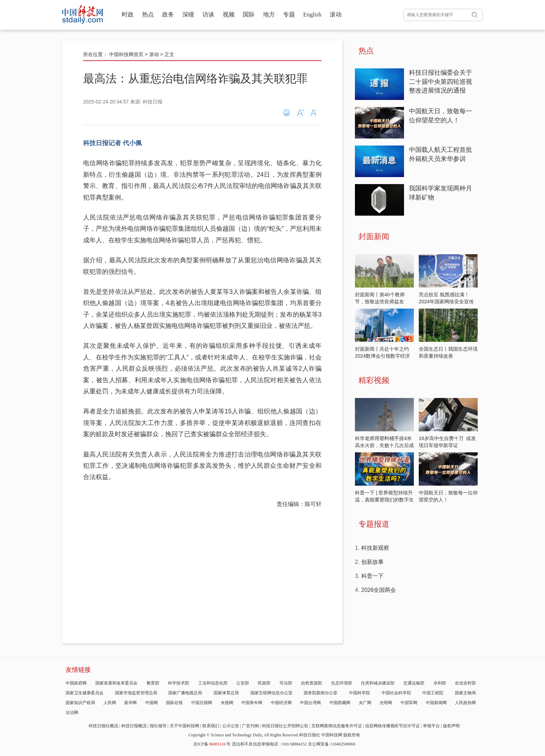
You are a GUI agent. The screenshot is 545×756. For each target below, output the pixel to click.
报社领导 (158, 726)
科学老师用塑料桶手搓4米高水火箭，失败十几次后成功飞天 (384, 445)
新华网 (130, 703)
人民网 (110, 703)
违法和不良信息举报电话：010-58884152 (269, 744)
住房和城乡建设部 (378, 683)
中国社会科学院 (396, 693)
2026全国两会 (379, 590)
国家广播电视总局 (185, 693)
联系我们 (211, 726)
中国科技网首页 (126, 54)
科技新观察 (375, 548)
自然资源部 (311, 683)
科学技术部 (179, 683)
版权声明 (451, 726)
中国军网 (409, 703)
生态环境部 (342, 683)
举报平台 (431, 726)
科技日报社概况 (103, 726)
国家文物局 (465, 693)
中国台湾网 (310, 703)
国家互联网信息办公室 (271, 693)
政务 (168, 15)
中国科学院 (359, 693)
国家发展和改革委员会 (116, 683)
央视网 (227, 703)
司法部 (286, 683)
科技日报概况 (134, 726)
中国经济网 (281, 703)
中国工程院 (433, 693)
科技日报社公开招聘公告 (285, 726)
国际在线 (174, 703)
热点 (148, 15)
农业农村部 (465, 683)
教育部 (153, 683)
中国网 (152, 703)
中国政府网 (76, 683)
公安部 (243, 683)
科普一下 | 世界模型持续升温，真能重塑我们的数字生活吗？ (384, 500)
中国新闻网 (436, 703)
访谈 (208, 15)
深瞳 (188, 15)
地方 (269, 15)
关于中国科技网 (184, 726)
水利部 (440, 683)
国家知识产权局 (80, 703)
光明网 (386, 703)
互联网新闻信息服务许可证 (337, 726)
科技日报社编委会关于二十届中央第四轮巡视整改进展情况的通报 (440, 82)
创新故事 (372, 562)
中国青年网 (252, 703)
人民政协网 (465, 703)
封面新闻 (374, 237)
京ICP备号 (212, 744)
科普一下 (372, 576)
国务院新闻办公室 (321, 693)
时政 (128, 15)
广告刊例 (250, 726)
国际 (249, 15)
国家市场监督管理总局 (136, 693)
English (312, 15)
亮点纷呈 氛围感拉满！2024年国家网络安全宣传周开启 (446, 302)
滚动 (336, 15)
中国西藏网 (340, 703)
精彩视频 (374, 380)
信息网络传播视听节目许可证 (392, 726)
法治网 (72, 713)
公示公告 (231, 726)
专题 (289, 15)
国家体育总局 (226, 693)
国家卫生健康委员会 (85, 693)
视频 (229, 15)
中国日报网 (202, 703)
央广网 (365, 703)
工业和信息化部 (213, 683)
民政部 (264, 683)
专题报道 (374, 524)
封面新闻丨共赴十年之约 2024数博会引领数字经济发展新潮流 (382, 356)
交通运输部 (414, 683)
